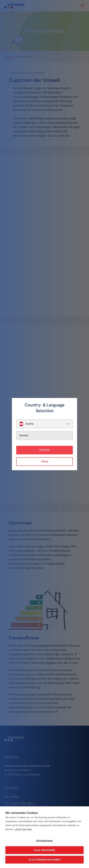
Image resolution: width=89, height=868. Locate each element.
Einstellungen (44, 841)
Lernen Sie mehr (23, 829)
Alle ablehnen (44, 850)
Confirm (44, 450)
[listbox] (44, 424)
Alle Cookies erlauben (44, 860)
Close (45, 462)
